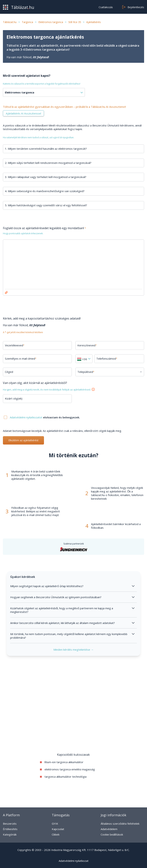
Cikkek (56, 834)
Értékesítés (10, 829)
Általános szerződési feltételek (120, 824)
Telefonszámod (107, 359)
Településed (86, 372)
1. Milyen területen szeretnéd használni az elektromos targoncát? (46, 149)
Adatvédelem (109, 829)
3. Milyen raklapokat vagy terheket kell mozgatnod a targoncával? (46, 177)
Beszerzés (10, 824)
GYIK (55, 824)
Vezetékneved (15, 345)
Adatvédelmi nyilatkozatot (26, 417)
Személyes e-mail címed (21, 359)
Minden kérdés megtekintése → (73, 650)
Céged (9, 372)
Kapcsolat (58, 829)
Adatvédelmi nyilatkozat (74, 861)
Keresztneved (87, 345)
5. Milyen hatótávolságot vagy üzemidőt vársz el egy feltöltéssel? (46, 205)
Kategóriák (10, 834)
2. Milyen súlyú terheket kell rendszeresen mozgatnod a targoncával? (48, 163)
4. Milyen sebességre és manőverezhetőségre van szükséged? (45, 191)
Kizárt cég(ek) (14, 398)
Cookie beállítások (112, 834)
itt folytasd (41, 57)
